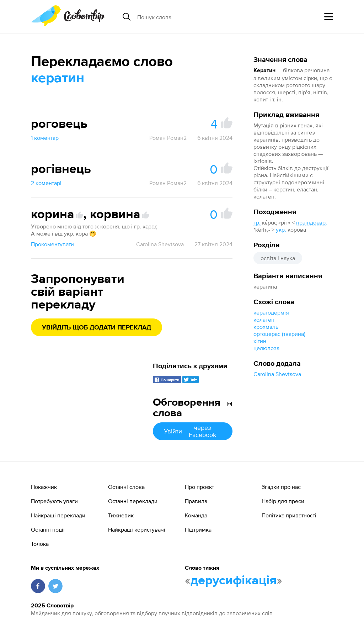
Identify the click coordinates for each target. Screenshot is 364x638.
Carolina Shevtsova (277, 374)
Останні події (48, 529)
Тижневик (121, 515)
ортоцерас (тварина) (279, 334)
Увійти (193, 431)
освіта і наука (278, 258)
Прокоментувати (52, 244)
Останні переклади (133, 501)
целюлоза (266, 348)
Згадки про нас (281, 487)
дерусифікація (234, 581)
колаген (264, 320)
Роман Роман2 (168, 138)
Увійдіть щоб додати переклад (97, 328)
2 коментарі (46, 183)
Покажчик (44, 487)
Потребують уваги (54, 501)
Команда (196, 515)
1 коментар (45, 138)
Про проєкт (199, 487)
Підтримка (198, 529)
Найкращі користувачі (137, 529)
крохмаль (266, 327)
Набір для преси (283, 501)
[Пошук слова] (192, 17)
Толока (40, 544)
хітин (260, 341)
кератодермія (271, 312)
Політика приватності (289, 515)
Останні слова (126, 487)
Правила (196, 501)
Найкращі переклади (58, 515)
